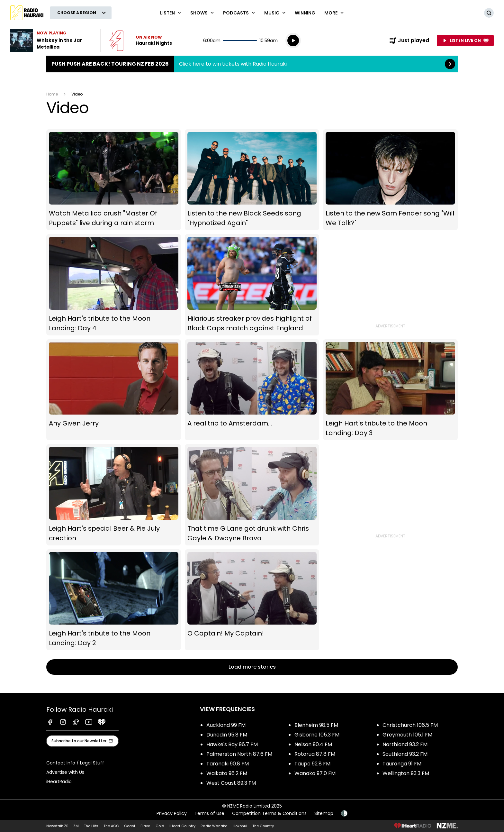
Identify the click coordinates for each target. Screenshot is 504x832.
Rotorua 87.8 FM (315, 754)
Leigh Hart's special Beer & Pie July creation (114, 495)
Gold (160, 826)
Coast (130, 826)
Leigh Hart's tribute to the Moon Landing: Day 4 (114, 285)
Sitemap (324, 813)
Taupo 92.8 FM (312, 764)
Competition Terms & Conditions (269, 813)
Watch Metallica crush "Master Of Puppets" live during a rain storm (114, 180)
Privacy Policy (172, 813)
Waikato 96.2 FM (227, 773)
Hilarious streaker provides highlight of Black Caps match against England (252, 285)
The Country (263, 826)
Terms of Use (209, 813)
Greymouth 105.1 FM (407, 735)
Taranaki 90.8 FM (228, 764)
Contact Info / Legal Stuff (75, 763)
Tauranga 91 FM (402, 764)
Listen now (141, 41)
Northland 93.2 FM (405, 744)
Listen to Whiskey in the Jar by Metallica (51, 41)
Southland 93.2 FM (405, 754)
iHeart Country (182, 826)
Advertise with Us (65, 772)
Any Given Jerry (114, 390)
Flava (145, 826)
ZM (76, 826)
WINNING (305, 13)
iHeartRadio (59, 782)
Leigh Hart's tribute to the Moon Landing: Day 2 (114, 600)
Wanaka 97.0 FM (315, 773)
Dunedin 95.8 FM (227, 735)
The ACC (111, 826)
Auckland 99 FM (226, 725)
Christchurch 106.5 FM (410, 725)
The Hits (91, 826)
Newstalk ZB (57, 826)
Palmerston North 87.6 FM (239, 754)
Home (52, 94)
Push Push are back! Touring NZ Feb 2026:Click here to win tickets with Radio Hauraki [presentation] (252, 64)
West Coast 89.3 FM (231, 783)
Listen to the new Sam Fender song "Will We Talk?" (390, 180)
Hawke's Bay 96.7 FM (232, 744)
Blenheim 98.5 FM (316, 725)
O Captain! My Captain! (252, 600)
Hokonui (240, 826)
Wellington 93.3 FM (406, 773)
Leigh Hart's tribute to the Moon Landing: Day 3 (390, 390)
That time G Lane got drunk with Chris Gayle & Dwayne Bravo (252, 495)
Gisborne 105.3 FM (317, 735)
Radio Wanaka (214, 826)
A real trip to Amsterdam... (252, 390)
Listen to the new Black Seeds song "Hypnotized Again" (252, 180)
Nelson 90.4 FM (313, 744)
